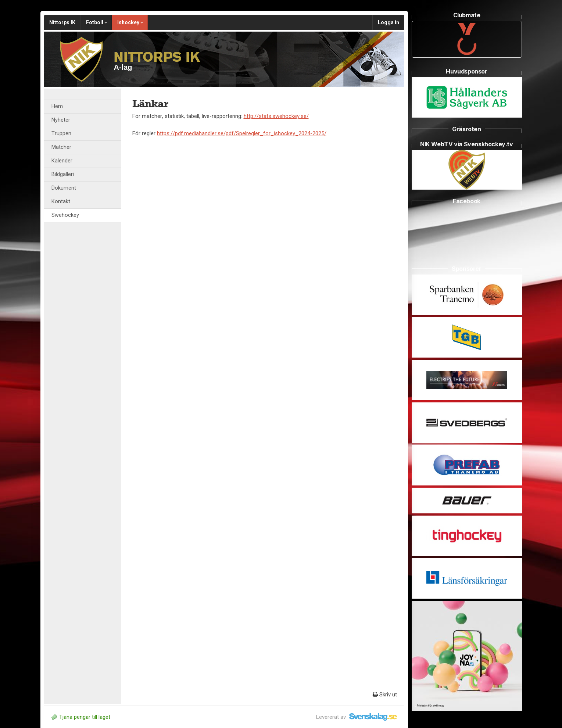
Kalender (62, 161)
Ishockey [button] (130, 22)
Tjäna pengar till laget (81, 717)
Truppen (61, 134)
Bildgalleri (63, 174)
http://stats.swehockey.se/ (276, 116)
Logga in (389, 22)
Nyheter (61, 120)
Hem (57, 106)
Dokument (64, 188)
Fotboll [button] (97, 22)
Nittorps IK (62, 22)
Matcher (61, 147)
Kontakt (61, 202)
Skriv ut (385, 695)
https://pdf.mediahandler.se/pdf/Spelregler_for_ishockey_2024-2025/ (242, 133)
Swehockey (65, 215)
